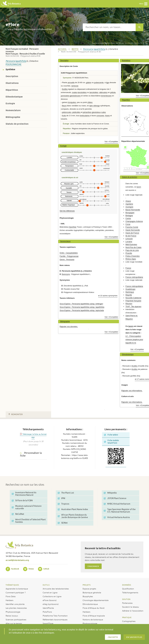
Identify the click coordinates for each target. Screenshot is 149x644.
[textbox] (109, 27)
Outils (46, 585)
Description (12, 76)
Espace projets (89, 589)
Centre (128, 218)
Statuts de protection (17, 124)
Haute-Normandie (133, 230)
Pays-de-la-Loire (132, 250)
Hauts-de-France (132, 233)
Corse (128, 224)
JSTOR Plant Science (115, 498)
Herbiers (10, 600)
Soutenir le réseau (131, 607)
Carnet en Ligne (50, 592)
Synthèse (10, 69)
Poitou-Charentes (133, 256)
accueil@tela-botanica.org (17, 560)
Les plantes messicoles (16, 608)
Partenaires (127, 603)
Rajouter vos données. (69, 326)
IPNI (61, 498)
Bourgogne (130, 213)
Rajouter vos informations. (132, 391)
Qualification (128, 589)
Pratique (127, 617)
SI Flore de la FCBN (22, 501)
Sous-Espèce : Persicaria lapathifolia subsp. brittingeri (81, 304)
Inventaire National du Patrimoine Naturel (24, 494)
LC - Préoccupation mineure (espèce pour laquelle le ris (134, 339)
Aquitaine (129, 204)
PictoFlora (47, 612)
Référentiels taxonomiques (55, 619)
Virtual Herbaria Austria (117, 517)
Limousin (129, 239)
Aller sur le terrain (14, 623)
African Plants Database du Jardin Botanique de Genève (73, 516)
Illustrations (12, 83)
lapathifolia (21, 61)
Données (127, 585)
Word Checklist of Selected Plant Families (29, 521)
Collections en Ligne (52, 596)
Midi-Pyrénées (131, 244)
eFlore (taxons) (50, 600)
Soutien (126, 599)
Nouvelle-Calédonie (133, 298)
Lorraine (129, 242)
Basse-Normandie (133, 210)
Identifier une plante (15, 604)
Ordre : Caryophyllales (69, 253)
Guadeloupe (130, 289)
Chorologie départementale (96, 600)
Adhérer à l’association (133, 611)
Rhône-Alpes (131, 259)
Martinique (130, 292)
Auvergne (129, 207)
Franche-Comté (132, 227)
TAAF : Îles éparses (133, 306)
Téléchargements (130, 592)
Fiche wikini (111, 435)
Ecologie (10, 103)
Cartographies (129, 621)
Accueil (62, 49)
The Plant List (66, 493)
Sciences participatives (16, 619)
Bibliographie (13, 117)
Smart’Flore (48, 623)
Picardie (129, 253)
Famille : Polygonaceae (69, 256)
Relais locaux (12, 616)
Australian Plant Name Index (73, 509)
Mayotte (129, 295)
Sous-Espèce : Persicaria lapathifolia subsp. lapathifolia (82, 307)
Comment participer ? (16, 592)
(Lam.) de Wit (106, 43)
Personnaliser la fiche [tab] (31, 454)
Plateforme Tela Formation (55, 616)
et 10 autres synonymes (108, 296)
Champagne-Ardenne (134, 221)
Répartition (12, 90)
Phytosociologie (13, 612)
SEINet (63, 523)
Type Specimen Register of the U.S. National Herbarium (120, 511)
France (128, 268)
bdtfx (75, 49)
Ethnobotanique (14, 97)
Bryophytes (88, 596)
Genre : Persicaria (67, 259)
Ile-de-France (131, 236)
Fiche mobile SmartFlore (111, 442)
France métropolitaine (134, 277)
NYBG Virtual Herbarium (117, 504)
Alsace (128, 201)
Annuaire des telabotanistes (56, 589)
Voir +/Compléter (111, 141)
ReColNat (18, 514)
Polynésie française (133, 301)
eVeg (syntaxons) (51, 604)
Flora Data (11, 596)
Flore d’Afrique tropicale (94, 616)
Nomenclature (13, 110)
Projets (87, 585)
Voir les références (67, 211)
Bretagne (129, 216)
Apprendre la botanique (17, 589)
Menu (143, 4)
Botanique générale (92, 592)
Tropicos (64, 504)
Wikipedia (110, 493)
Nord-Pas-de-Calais (133, 247)
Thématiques (12, 585)
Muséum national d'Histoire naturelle (27, 507)
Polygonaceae (14, 64)
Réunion (129, 304)
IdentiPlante (48, 608)
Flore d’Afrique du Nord (94, 608)
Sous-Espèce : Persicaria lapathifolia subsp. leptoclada (82, 310)
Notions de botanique (93, 619)
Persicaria (10, 61)
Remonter (16, 414)
